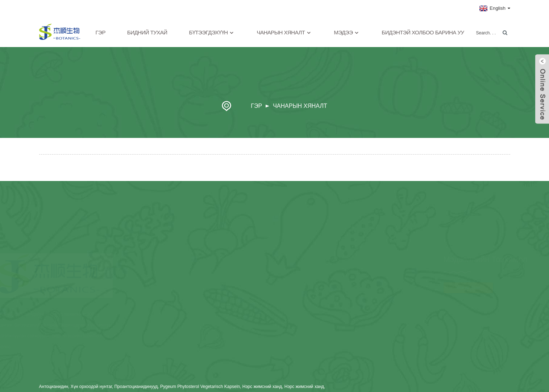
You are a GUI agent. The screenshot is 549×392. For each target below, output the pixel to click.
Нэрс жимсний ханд (262, 387)
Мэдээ (347, 33)
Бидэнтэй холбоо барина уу (423, 32)
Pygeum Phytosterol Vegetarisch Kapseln (200, 387)
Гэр (101, 32)
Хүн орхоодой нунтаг (91, 387)
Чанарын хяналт (284, 33)
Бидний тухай (147, 32)
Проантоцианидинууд (136, 387)
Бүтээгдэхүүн (212, 33)
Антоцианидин (54, 387)
